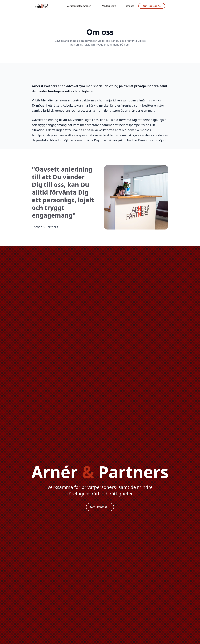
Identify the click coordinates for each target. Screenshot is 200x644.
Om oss (130, 6)
